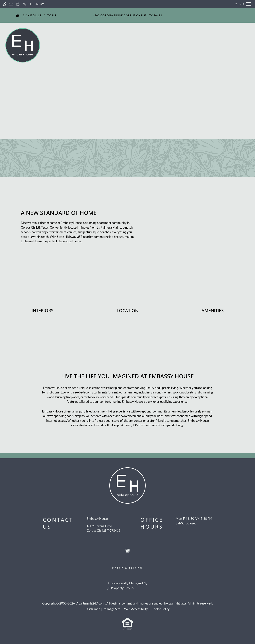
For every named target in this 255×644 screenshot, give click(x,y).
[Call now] (33, 4)
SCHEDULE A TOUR (40, 15)
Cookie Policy (161, 609)
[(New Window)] (104, 528)
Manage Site (112, 609)
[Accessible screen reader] (4, 4)
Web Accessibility (136, 609)
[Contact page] (11, 4)
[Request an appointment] (18, 4)
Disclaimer (93, 609)
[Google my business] (18, 15)
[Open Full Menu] (243, 4)
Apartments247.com (90, 603)
